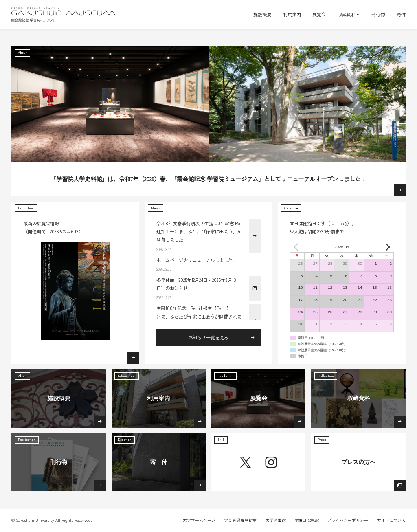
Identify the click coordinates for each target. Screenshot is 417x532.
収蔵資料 (347, 14)
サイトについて (391, 520)
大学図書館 (276, 520)
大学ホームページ (199, 520)
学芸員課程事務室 (240, 520)
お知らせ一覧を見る (208, 337)
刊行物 (378, 14)
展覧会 (319, 14)
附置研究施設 (307, 520)
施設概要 (262, 14)
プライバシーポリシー (348, 520)
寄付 (401, 14)
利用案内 (292, 14)
